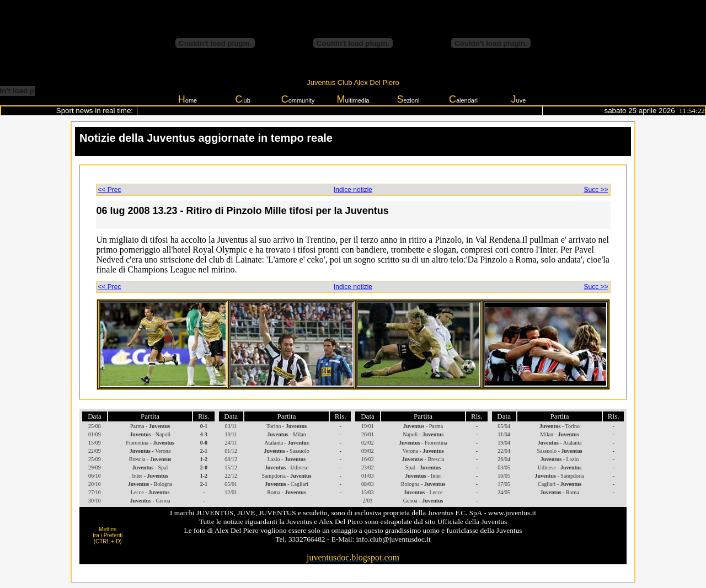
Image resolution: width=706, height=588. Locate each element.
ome (188, 99)
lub (243, 99)
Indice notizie (353, 190)
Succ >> (596, 190)
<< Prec (110, 190)
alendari (463, 99)
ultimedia (353, 99)
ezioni (408, 99)
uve (519, 99)
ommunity (298, 99)
